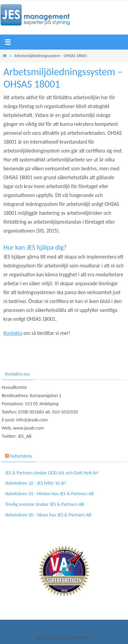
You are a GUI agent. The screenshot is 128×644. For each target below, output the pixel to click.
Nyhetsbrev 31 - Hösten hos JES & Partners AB (49, 494)
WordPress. (81, 638)
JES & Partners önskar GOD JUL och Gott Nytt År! (52, 473)
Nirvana (59, 638)
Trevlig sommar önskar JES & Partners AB (45, 504)
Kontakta (13, 333)
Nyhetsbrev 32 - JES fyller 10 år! (36, 483)
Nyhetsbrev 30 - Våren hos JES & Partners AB (48, 515)
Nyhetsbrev (21, 456)
